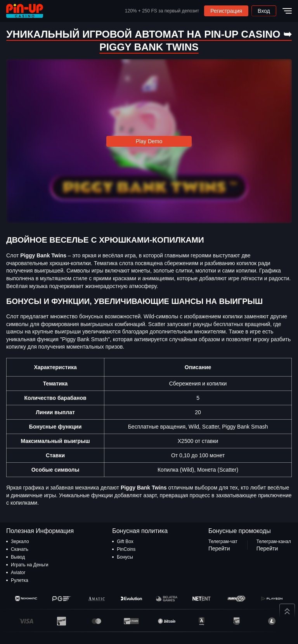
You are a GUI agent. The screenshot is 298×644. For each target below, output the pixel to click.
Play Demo (149, 141)
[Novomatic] (26, 599)
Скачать (20, 549)
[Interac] (61, 621)
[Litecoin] (272, 621)
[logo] (25, 11)
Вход (264, 11)
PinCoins (126, 549)
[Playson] (272, 599)
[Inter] (236, 621)
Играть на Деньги (30, 565)
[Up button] (287, 611)
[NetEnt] (202, 599)
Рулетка (20, 580)
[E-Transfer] (131, 621)
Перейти (219, 549)
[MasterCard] (96, 621)
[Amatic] (96, 599)
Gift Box (125, 542)
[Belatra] (167, 599)
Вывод (18, 557)
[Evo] (131, 599)
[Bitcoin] (167, 621)
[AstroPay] (202, 621)
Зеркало (20, 542)
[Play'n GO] (236, 599)
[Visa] (26, 621)
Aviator (18, 573)
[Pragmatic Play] (61, 599)
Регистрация (226, 11)
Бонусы (125, 557)
